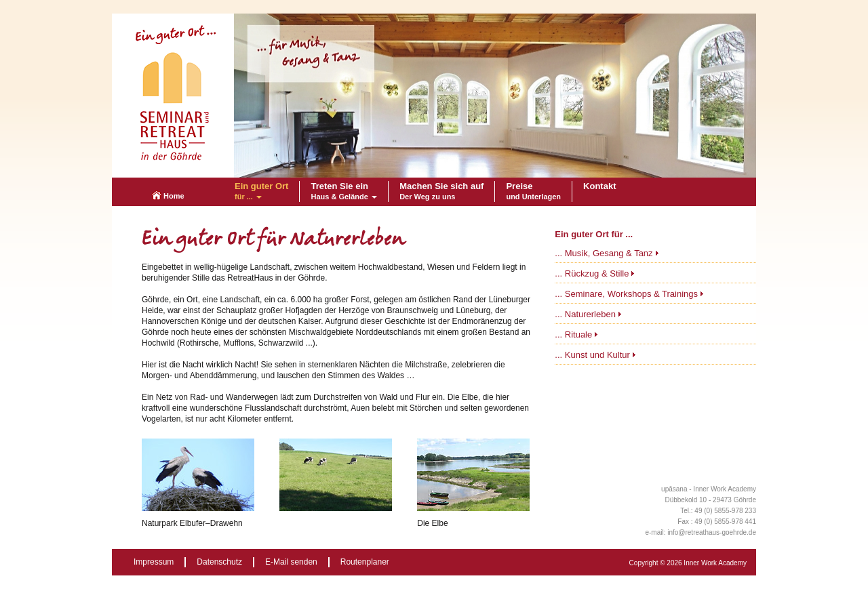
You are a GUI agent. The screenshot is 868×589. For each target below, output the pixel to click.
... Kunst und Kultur (592, 355)
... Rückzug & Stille (592, 273)
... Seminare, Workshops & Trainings (626, 294)
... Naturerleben (585, 314)
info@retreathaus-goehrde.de (712, 532)
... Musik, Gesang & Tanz (604, 253)
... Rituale (573, 334)
